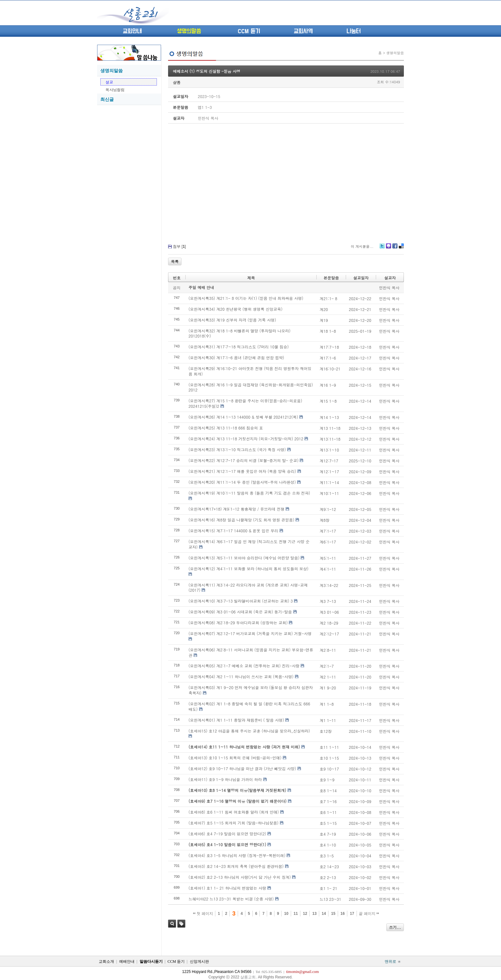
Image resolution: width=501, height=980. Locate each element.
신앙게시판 (199, 961)
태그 (181, 924)
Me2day (388, 248)
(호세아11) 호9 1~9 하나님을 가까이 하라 (225, 779)
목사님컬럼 (115, 90)
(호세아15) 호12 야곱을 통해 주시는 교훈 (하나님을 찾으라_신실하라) (249, 731)
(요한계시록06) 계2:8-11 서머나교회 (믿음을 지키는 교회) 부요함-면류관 (251, 652)
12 (305, 914)
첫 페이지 (203, 914)
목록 (175, 261)
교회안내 (132, 31)
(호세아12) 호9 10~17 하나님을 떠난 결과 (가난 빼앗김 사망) (242, 768)
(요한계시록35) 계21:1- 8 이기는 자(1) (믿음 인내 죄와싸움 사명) (246, 298)
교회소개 (106, 961)
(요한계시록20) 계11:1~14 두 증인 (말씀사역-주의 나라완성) (242, 482)
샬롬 (177, 82)
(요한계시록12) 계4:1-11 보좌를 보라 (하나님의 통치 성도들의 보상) (248, 569)
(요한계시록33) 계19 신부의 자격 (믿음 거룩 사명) (232, 320)
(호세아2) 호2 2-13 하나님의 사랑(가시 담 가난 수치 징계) (240, 877)
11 (296, 914)
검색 (172, 924)
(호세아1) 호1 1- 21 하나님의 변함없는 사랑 (227, 888)
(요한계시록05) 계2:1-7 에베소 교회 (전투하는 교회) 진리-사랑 (244, 666)
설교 (109, 82)
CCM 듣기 (249, 31)
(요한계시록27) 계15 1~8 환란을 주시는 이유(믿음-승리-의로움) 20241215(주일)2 (245, 403)
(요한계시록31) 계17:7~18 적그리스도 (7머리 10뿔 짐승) (239, 347)
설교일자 (361, 278)
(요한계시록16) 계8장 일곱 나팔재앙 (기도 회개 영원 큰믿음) (241, 520)
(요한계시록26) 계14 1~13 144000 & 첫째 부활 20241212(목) (243, 417)
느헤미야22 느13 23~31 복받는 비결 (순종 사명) (231, 899)
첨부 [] (179, 247)
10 (286, 914)
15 (333, 914)
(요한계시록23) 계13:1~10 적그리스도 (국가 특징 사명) (237, 449)
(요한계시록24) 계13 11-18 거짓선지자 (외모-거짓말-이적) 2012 (246, 439)
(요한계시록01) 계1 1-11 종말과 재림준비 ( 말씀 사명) (236, 720)
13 (314, 914)
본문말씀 (331, 278)
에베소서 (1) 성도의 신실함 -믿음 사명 (207, 71)
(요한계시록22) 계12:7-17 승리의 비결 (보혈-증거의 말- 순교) (243, 460)
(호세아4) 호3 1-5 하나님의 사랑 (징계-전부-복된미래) (237, 855)
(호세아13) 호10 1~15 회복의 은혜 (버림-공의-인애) (235, 758)
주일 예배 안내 (201, 287)
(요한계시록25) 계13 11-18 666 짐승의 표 (226, 428)
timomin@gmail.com (302, 972)
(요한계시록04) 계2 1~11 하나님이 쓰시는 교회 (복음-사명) (241, 676)
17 (352, 914)
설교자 (390, 278)
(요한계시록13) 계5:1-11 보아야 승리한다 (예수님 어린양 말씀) (244, 558)
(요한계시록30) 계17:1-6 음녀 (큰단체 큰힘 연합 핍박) (236, 357)
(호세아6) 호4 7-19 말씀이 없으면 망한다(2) (227, 834)
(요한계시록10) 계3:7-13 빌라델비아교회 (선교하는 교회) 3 (241, 601)
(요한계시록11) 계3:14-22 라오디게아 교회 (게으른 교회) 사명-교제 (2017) (248, 588)
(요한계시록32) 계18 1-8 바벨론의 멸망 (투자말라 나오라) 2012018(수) (239, 333)
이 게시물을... (362, 246)
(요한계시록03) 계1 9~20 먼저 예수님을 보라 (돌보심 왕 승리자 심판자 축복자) (251, 690)
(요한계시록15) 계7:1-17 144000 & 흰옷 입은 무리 (233, 531)
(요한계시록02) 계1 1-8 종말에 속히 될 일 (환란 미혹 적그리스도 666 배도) (249, 706)
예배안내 (127, 961)
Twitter (382, 248)
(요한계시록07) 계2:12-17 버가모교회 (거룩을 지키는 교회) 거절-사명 (250, 633)
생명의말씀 (189, 31)
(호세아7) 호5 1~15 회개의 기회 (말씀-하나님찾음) (234, 823)
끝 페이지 (369, 914)
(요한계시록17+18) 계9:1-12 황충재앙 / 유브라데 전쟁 (236, 509)
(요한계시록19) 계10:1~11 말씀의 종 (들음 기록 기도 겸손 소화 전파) (249, 493)
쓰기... (395, 927)
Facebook (395, 248)
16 (343, 914)
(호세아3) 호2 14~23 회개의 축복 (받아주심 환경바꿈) (236, 866)
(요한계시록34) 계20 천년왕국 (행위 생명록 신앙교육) (235, 309)
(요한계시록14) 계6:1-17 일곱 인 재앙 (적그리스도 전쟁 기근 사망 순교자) (249, 544)
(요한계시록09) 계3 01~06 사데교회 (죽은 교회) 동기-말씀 (240, 612)
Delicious (401, 248)
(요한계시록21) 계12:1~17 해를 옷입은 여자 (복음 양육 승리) (242, 471)
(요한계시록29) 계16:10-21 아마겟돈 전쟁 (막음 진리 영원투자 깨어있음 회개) (250, 371)
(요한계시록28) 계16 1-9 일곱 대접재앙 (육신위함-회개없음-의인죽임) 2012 (251, 387)
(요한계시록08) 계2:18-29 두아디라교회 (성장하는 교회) (238, 623)
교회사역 (303, 31)
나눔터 (354, 31)
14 (324, 914)
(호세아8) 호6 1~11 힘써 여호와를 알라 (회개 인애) (234, 812)
